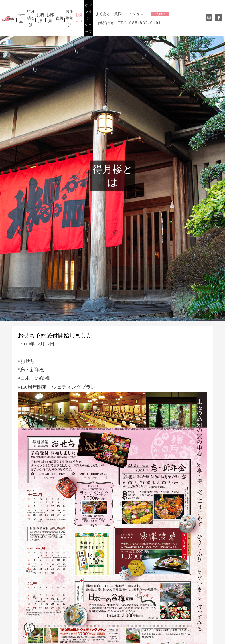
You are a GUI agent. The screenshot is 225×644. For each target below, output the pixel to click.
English (160, 14)
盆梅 (60, 18)
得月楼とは (31, 18)
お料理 (40, 18)
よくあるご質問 (109, 14)
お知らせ (79, 18)
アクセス (136, 14)
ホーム (21, 18)
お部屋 (50, 18)
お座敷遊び (69, 18)
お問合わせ (106, 23)
